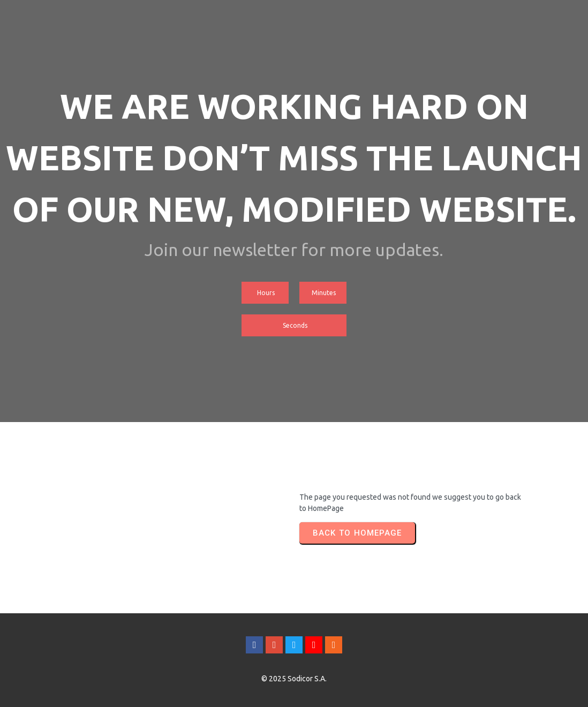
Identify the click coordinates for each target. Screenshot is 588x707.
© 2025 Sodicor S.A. (294, 679)
